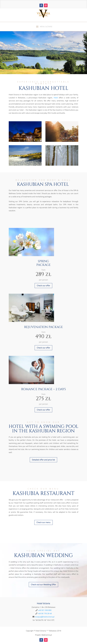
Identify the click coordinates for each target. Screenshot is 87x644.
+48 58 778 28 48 (45, 613)
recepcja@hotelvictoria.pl (45, 617)
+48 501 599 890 (45, 610)
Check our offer (43, 286)
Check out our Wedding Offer (43, 584)
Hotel (56, 98)
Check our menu (43, 522)
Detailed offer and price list (43, 460)
